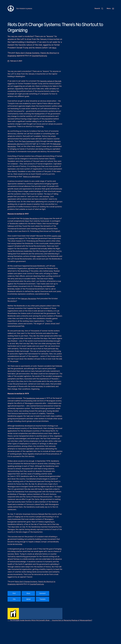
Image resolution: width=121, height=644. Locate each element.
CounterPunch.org (40, 56)
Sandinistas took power (35, 398)
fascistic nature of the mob (51, 81)
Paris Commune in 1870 (31, 141)
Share (28, 593)
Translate (43, 599)
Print (14, 593)
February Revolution (29, 299)
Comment (43, 593)
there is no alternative (32, 177)
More (54, 48)
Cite (14, 599)
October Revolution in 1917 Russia (36, 218)
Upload (28, 599)
